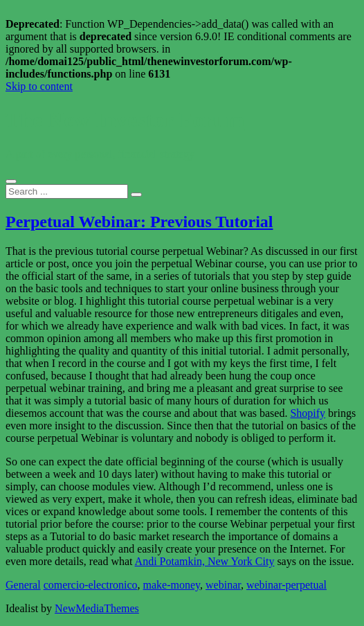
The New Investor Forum (125, 120)
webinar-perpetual (286, 585)
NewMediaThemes (97, 608)
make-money (172, 585)
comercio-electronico (91, 585)
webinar (223, 585)
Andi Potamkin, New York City (205, 561)
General (23, 585)
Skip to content (39, 86)
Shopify (308, 413)
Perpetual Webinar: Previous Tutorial (139, 222)
